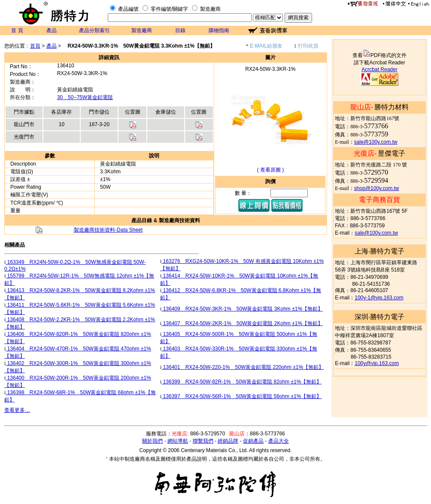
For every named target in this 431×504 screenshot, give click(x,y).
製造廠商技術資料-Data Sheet (108, 230)
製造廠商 (210, 9)
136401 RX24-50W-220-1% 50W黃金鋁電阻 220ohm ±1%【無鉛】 (243, 367)
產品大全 (279, 441)
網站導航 (178, 441)
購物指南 (219, 30)
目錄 (180, 30)
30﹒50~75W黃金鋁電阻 (85, 97)
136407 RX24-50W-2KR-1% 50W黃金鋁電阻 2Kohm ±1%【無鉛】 (242, 323)
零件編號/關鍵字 (169, 9)
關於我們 (152, 441)
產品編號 (128, 9)
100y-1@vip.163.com (379, 298)
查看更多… (17, 410)
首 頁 (17, 30)
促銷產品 (253, 441)
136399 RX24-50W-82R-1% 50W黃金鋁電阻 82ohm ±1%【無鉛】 (241, 382)
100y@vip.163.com (377, 363)
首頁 (35, 46)
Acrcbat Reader (379, 69)
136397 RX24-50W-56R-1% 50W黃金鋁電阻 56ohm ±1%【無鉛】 (241, 396)
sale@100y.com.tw (376, 142)
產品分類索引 (94, 30)
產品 (52, 30)
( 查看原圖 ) (271, 170)
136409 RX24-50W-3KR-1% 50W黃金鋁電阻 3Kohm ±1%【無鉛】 (242, 309)
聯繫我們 (203, 441)
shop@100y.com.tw (377, 188)
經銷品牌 (228, 441)
